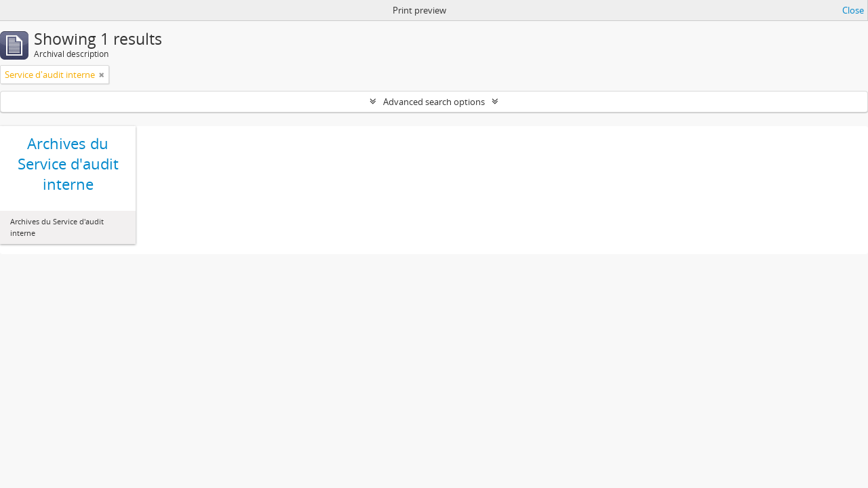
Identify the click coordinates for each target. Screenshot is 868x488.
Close (853, 10)
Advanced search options (434, 102)
